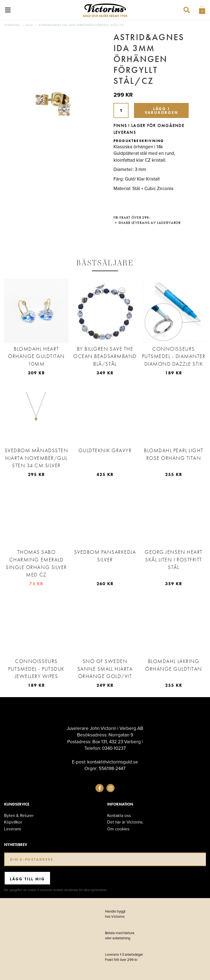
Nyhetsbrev (16, 845)
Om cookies (118, 829)
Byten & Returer (19, 815)
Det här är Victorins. (125, 822)
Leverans (13, 829)
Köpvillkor (13, 822)
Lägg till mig (27, 879)
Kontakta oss (119, 815)
